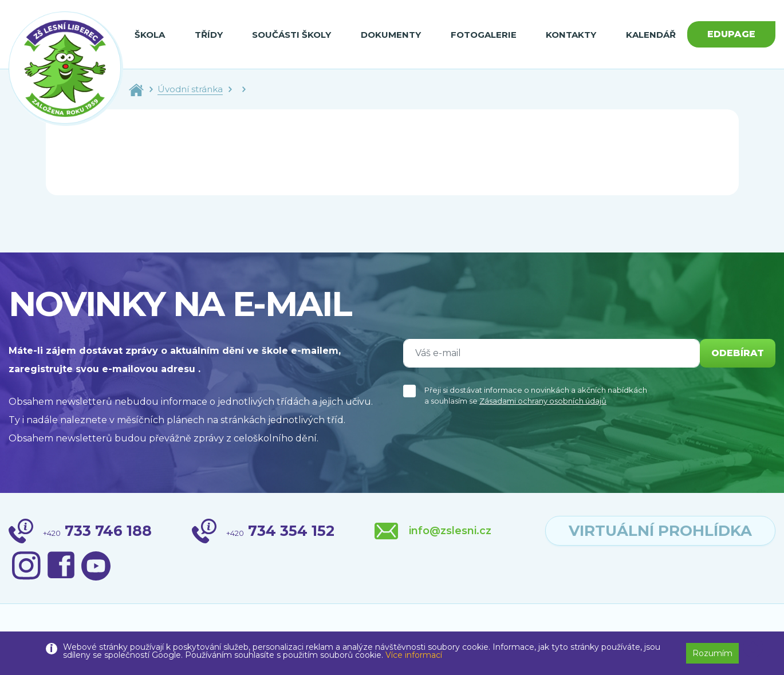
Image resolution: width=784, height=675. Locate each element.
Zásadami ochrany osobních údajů (543, 401)
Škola (150, 35)
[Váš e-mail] (551, 353)
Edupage (731, 34)
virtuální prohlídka (660, 531)
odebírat (738, 353)
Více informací (414, 655)
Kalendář (651, 35)
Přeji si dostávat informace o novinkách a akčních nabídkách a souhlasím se (536, 396)
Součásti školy (291, 35)
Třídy (209, 35)
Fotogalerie (484, 35)
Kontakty (571, 35)
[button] (753, 648)
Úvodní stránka (190, 89)
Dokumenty (391, 35)
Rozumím (712, 653)
